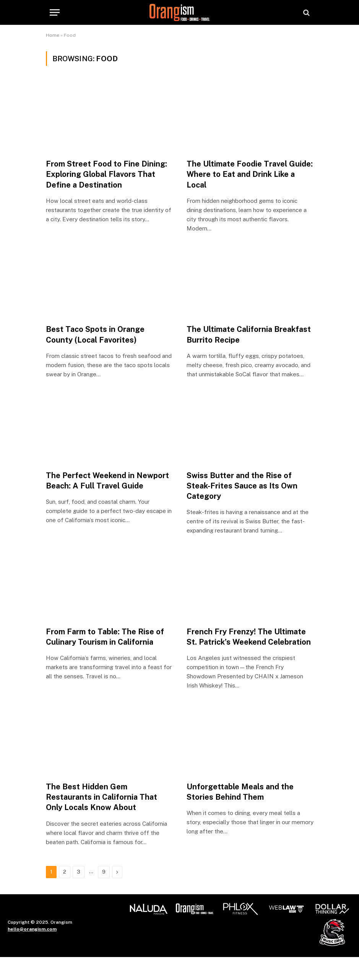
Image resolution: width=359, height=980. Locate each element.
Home (53, 35)
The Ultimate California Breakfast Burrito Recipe (249, 334)
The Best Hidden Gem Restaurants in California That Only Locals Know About (102, 797)
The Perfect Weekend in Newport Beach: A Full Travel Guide (107, 481)
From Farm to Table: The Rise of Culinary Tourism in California (105, 637)
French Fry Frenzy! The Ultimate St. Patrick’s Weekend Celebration (249, 637)
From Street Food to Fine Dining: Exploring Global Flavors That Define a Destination (106, 174)
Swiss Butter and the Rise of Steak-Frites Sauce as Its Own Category (242, 486)
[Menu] (55, 12)
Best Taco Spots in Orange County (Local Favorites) (95, 334)
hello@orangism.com (32, 929)
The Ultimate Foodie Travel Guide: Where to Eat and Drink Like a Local (250, 174)
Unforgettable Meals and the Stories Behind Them (240, 792)
